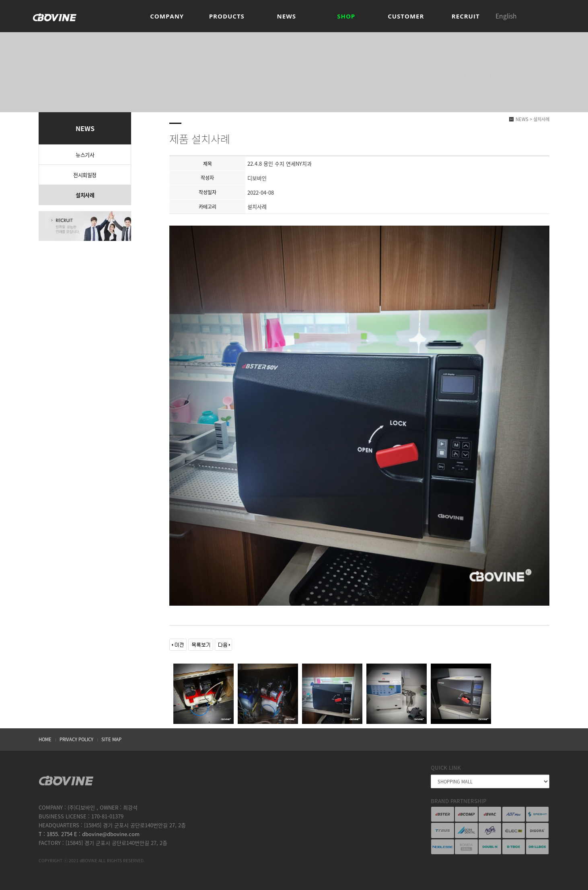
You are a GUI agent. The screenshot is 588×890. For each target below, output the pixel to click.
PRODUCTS (227, 16)
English (506, 16)
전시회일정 (85, 175)
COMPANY (167, 16)
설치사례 (85, 195)
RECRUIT (466, 16)
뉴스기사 (85, 155)
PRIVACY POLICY (76, 739)
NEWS (287, 16)
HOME (45, 739)
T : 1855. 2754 (56, 834)
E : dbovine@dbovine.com (106, 834)
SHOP (346, 16)
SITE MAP (111, 739)
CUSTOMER (406, 16)
